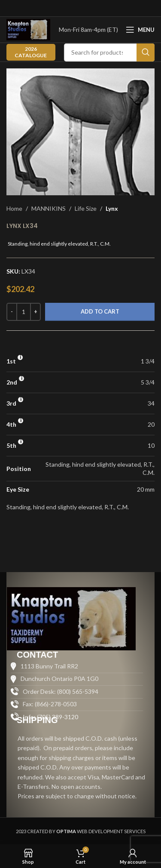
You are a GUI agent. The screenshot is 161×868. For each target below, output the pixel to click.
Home (14, 208)
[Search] (109, 52)
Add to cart (100, 311)
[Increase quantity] (35, 312)
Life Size (86, 208)
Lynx (112, 208)
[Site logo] (28, 29)
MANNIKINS (49, 208)
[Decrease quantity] (12, 312)
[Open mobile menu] (140, 30)
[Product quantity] (24, 312)
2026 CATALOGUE (31, 52)
